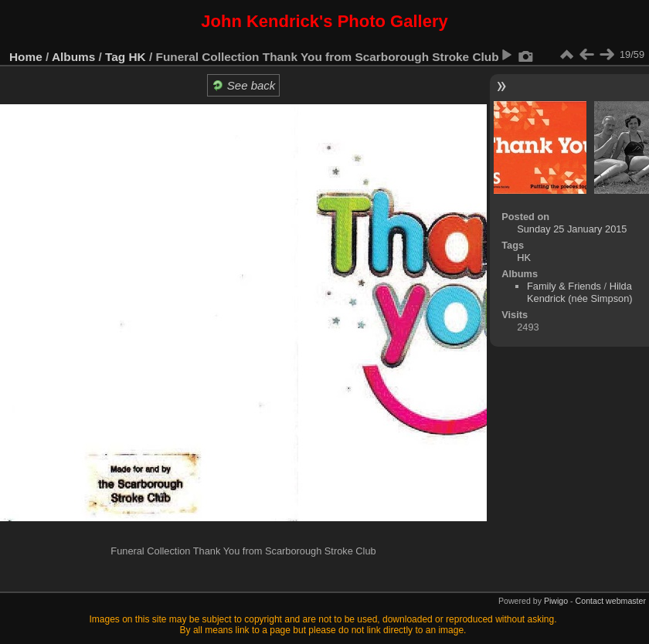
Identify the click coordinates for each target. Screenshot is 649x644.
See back (244, 85)
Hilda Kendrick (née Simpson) (580, 292)
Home (26, 57)
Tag (115, 57)
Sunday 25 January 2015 (572, 229)
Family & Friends (564, 286)
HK (138, 57)
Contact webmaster (611, 601)
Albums (73, 57)
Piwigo (556, 601)
